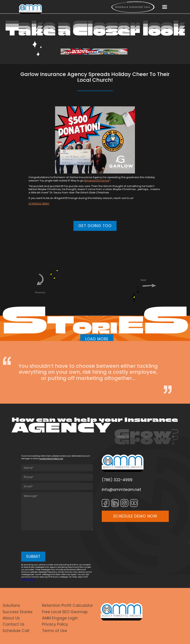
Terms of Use (55, 631)
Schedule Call (16, 631)
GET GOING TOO (95, 226)
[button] (165, 7)
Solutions (11, 605)
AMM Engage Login (60, 618)
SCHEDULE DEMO (39, 204)
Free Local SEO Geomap (65, 612)
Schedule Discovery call (133, 7)
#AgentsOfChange (97, 181)
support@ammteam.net (51, 459)
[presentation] (55, 541)
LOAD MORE (97, 339)
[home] (30, 9)
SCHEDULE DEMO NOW (135, 516)
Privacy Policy (28, 579)
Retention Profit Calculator (67, 605)
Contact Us (13, 624)
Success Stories (18, 612)
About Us (11, 618)
